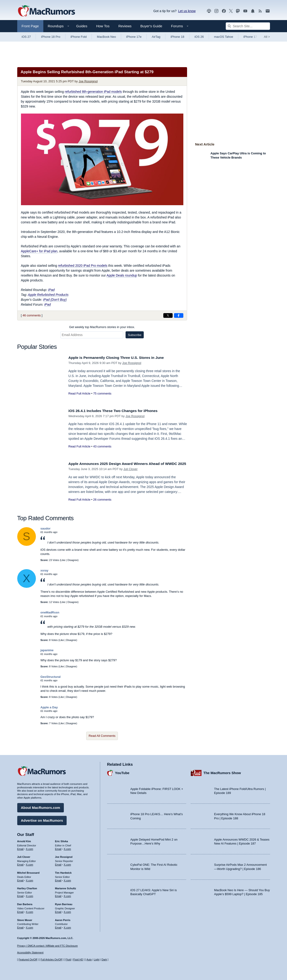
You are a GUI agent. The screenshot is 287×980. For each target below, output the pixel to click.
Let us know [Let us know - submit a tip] (187, 11)
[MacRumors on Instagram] (216, 11)
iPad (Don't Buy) (55, 300)
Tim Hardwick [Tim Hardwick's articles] (63, 872)
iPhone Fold (79, 37)
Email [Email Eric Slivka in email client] (58, 848)
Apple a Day (49, 707)
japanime (47, 650)
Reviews (125, 26)
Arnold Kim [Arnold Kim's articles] (24, 840)
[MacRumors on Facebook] (224, 11)
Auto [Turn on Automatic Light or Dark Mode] (89, 960)
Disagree (73, 560)
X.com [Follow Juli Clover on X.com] (29, 863)
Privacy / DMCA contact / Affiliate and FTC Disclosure (48, 946)
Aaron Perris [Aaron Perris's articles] (63, 919)
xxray (44, 570)
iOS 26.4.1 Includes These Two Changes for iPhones (118, 411)
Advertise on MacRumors (42, 819)
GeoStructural (51, 677)
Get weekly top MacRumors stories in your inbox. (102, 327)
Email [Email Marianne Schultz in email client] (58, 895)
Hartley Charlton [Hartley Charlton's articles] (27, 887)
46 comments (32, 315)
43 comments (102, 446)
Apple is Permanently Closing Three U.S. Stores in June (121, 358)
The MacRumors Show (222, 772)
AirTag (156, 37)
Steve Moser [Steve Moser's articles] (25, 919)
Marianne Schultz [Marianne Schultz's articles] (65, 887)
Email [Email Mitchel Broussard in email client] (20, 879)
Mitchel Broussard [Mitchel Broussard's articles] (28, 872)
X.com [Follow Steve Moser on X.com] (29, 926)
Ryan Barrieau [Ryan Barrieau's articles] (64, 903)
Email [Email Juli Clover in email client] (20, 863)
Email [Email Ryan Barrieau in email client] (58, 911)
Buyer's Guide (151, 26)
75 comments (102, 393)
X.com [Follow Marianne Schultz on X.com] (67, 895)
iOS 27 (26, 37)
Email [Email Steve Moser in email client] (20, 926)
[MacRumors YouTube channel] (245, 11)
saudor (46, 528)
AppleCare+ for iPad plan (39, 251)
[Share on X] (168, 315)
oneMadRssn (50, 612)
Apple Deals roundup (122, 275)
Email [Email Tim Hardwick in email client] (58, 879)
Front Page (30, 26)
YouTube (122, 772)
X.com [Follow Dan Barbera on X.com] (29, 911)
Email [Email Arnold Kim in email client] (20, 848)
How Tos (103, 26)
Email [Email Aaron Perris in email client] (58, 926)
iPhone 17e (134, 37)
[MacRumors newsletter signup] (268, 11)
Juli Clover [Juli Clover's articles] (24, 856)
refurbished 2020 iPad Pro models (83, 266)
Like (63, 560)
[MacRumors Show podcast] (209, 11)
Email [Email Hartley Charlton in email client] (20, 895)
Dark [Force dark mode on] (104, 960)
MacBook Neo (106, 37)
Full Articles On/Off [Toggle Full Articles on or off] (51, 960)
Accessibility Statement (30, 953)
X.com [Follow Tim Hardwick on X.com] (67, 879)
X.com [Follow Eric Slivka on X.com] (67, 848)
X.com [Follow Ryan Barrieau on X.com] (67, 911)
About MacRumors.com (41, 806)
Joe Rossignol (88, 81)
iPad (51, 290)
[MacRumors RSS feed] (260, 11)
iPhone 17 (250, 37)
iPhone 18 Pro (51, 37)
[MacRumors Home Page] (46, 11)
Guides (82, 26)
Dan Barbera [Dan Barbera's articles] (25, 903)
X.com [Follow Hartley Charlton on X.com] (29, 895)
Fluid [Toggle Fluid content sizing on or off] (68, 960)
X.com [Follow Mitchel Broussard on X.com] (29, 879)
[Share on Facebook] (179, 315)
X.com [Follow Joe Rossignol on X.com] (67, 863)
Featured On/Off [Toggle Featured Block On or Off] (28, 960)
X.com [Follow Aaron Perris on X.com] (67, 926)
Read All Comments (102, 736)
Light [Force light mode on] (97, 960)
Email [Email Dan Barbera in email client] (20, 911)
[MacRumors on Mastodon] (238, 11)
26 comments (102, 505)
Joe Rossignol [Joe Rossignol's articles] (64, 856)
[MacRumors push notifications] (253, 11)
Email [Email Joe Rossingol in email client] (58, 863)
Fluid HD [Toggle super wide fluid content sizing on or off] (78, 960)
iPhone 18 (177, 37)
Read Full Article (80, 393)
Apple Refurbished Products (48, 295)
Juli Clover (131, 474)
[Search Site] (248, 26)
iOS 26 (199, 37)
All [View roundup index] (267, 37)
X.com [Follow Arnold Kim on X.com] (29, 848)
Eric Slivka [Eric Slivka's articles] (61, 840)
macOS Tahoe (224, 37)
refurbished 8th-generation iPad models (93, 92)
